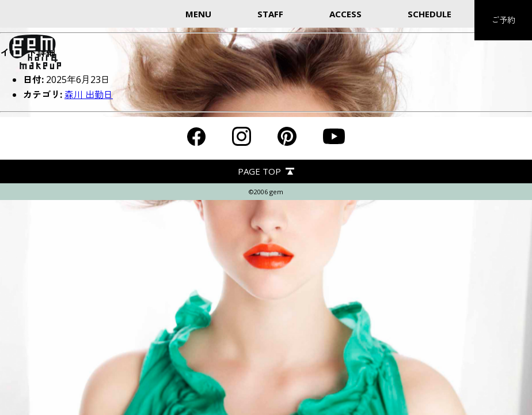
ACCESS (345, 14)
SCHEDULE (430, 14)
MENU (198, 14)
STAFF (270, 14)
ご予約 (503, 20)
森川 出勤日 (89, 95)
